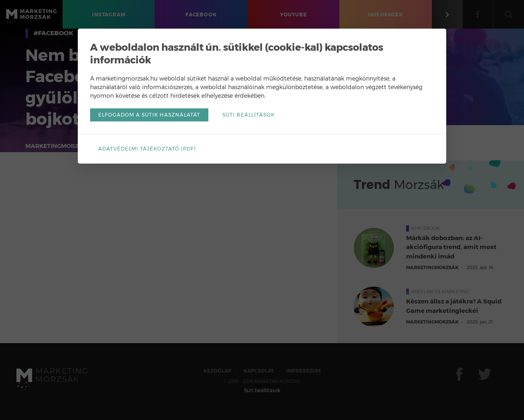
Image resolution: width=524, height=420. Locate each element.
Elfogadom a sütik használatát (149, 115)
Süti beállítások (248, 115)
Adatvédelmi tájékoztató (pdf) (147, 149)
